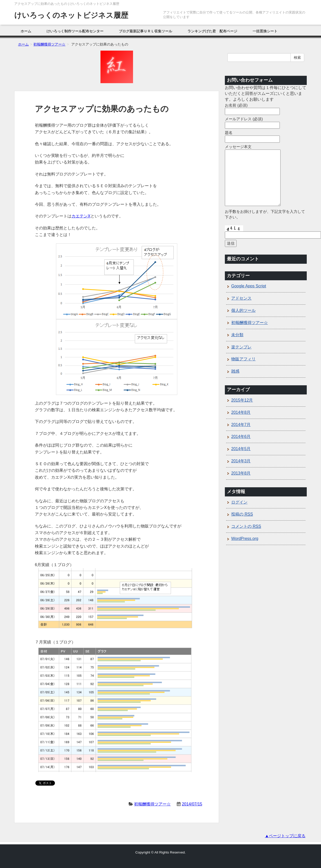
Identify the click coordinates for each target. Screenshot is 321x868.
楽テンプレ (241, 347)
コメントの (246, 526)
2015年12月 (242, 400)
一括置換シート (265, 31)
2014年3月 (241, 461)
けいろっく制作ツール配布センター (75, 31)
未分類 (237, 335)
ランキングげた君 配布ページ (212, 31)
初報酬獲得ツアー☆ (152, 804)
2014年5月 (241, 449)
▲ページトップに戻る (285, 836)
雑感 (235, 371)
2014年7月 (241, 425)
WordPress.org (245, 539)
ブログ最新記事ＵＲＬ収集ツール (145, 31)
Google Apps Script (249, 286)
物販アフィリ (243, 359)
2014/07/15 (192, 804)
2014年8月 (241, 412)
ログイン (239, 502)
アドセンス (241, 298)
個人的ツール (243, 310)
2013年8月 (241, 473)
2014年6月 (241, 437)
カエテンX (81, 216)
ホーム (26, 31)
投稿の (242, 514)
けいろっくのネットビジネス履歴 (71, 15)
